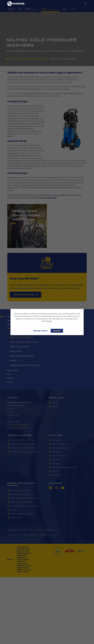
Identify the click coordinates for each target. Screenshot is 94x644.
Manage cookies (41, 331)
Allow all (57, 331)
